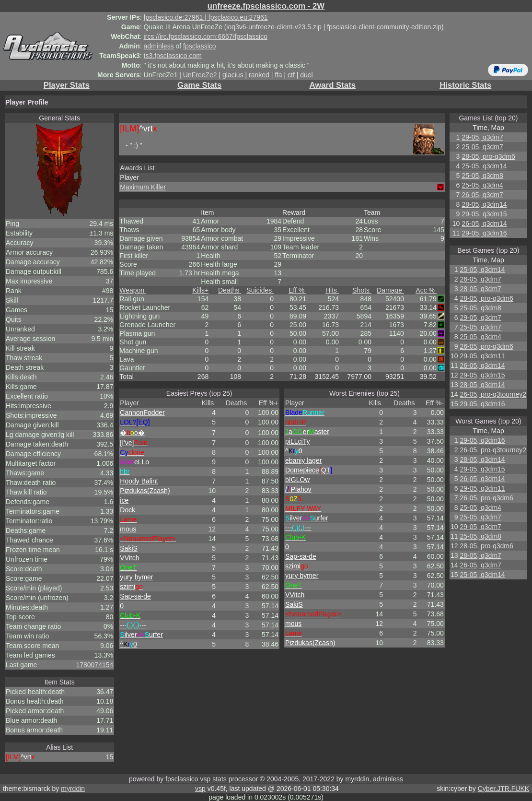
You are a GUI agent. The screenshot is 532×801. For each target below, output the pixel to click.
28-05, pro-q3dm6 (488, 156)
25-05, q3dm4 (482, 185)
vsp (200, 789)
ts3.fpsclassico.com (173, 56)
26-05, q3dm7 (482, 195)
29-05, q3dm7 (482, 137)
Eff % (297, 290)
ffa (278, 75)
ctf (291, 75)
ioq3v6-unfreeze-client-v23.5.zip (274, 27)
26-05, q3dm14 (484, 224)
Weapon (133, 290)
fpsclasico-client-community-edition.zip (384, 27)
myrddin (357, 779)
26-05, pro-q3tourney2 (493, 394)
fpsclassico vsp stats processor (212, 779)
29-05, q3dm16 (484, 233)
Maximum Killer (143, 187)
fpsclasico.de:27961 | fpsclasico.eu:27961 (206, 17)
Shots (362, 290)
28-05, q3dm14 (484, 204)
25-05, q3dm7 (482, 147)
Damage (390, 290)
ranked (259, 75)
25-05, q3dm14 (484, 166)
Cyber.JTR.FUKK (503, 789)
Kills (200, 290)
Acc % (426, 290)
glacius (233, 75)
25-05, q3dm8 (482, 176)
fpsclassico (199, 46)
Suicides (260, 290)
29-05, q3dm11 (482, 356)
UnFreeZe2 (200, 75)
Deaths (230, 290)
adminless (159, 46)
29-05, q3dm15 (484, 214)
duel (306, 75)
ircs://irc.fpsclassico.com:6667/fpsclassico (206, 36)
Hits (332, 290)
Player (130, 403)
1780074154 (94, 665)
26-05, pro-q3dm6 (486, 346)
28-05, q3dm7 (480, 289)
